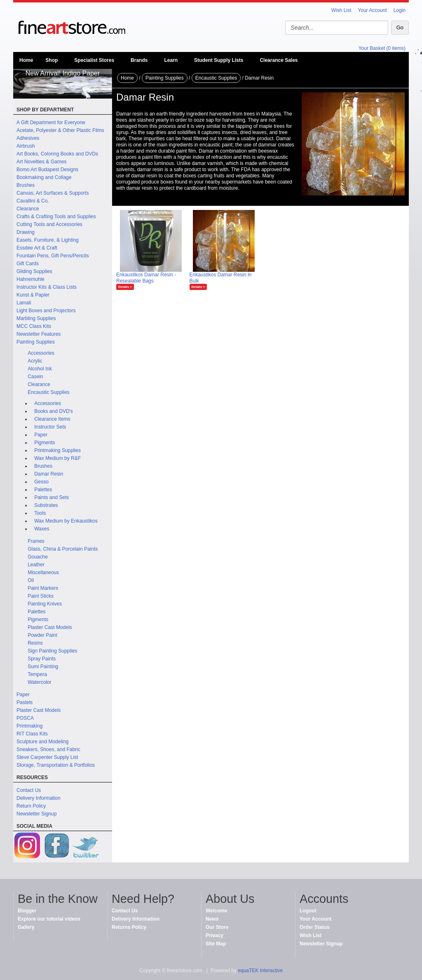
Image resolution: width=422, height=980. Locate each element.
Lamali (24, 303)
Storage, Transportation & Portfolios (56, 765)
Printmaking (29, 726)
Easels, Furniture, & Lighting (48, 240)
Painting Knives (45, 604)
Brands (139, 60)
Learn (171, 60)
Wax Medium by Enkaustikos (66, 521)
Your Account (372, 10)
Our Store (217, 927)
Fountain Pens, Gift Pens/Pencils (53, 256)
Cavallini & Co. (33, 201)
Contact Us (29, 790)
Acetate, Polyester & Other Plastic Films (60, 130)
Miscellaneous (43, 572)
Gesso (41, 482)
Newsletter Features (39, 334)
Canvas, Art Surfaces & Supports (53, 193)
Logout (308, 911)
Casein (35, 377)
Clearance (28, 209)
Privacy (215, 935)
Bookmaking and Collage (44, 177)
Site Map (216, 944)
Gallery (26, 927)
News (212, 919)
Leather (36, 565)
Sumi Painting (43, 667)
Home (26, 60)
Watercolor (40, 682)
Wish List (341, 10)
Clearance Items (52, 419)
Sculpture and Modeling (42, 742)
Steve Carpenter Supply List (47, 757)
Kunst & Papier (33, 295)
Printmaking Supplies (57, 450)
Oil (31, 580)
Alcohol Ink (40, 369)
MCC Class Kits (34, 326)
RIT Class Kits (32, 734)
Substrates (46, 505)
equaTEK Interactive (260, 971)
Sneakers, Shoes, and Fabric (48, 749)
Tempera (37, 674)
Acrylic (35, 361)
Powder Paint (42, 635)
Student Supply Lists (219, 60)
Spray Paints (42, 659)
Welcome (216, 911)
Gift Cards (28, 264)
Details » (125, 287)
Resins (35, 643)
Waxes (42, 529)
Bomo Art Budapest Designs (47, 170)
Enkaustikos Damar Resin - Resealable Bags (146, 278)
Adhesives (28, 138)
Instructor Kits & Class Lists (47, 287)
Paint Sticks (41, 596)
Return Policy (31, 806)
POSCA (25, 718)
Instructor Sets (50, 427)
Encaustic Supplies (48, 392)
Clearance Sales (279, 60)
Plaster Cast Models (50, 627)
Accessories (41, 353)
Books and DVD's (54, 411)
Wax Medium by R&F (57, 458)
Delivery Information (39, 798)
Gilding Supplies (34, 271)
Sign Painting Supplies (52, 651)
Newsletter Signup (36, 814)
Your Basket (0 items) (382, 48)
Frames (36, 541)
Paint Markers (43, 588)
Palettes (43, 490)
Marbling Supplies (36, 318)
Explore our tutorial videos (49, 919)
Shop (52, 60)
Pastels (25, 702)
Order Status (315, 927)
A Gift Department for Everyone (51, 122)
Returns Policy (129, 927)
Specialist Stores (94, 60)
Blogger (27, 911)
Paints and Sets (52, 497)
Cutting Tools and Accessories (49, 224)
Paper (41, 435)
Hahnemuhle (30, 279)
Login (400, 10)
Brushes (26, 185)
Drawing (26, 232)
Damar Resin (49, 474)
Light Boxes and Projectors (46, 311)
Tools (40, 513)
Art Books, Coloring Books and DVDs (57, 154)
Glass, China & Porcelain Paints (63, 549)
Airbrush (26, 146)
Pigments (45, 443)
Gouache (38, 557)
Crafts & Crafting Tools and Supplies (56, 217)
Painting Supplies (36, 342)
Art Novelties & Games (41, 162)
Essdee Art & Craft (37, 248)
